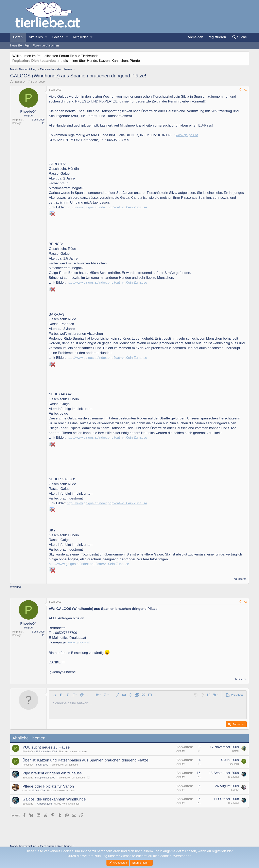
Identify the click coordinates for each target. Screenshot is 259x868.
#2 (245, 602)
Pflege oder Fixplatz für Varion (48, 786)
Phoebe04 (20, 82)
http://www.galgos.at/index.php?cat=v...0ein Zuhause (107, 207)
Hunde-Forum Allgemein (67, 804)
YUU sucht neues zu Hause (46, 747)
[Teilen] (240, 90)
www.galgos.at (187, 135)
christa (26, 791)
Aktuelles (36, 37)
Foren (18, 37)
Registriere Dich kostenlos (34, 61)
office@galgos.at (73, 638)
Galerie (58, 37)
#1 (245, 90)
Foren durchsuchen (46, 45)
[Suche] (239, 37)
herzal (236, 751)
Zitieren (242, 579)
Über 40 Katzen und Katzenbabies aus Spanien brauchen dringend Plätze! (86, 760)
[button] (46, 37)
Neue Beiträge (20, 45)
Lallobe (235, 790)
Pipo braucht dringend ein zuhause (52, 773)
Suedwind (28, 778)
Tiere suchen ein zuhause (73, 752)
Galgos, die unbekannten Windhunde (54, 799)
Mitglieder (81, 37)
